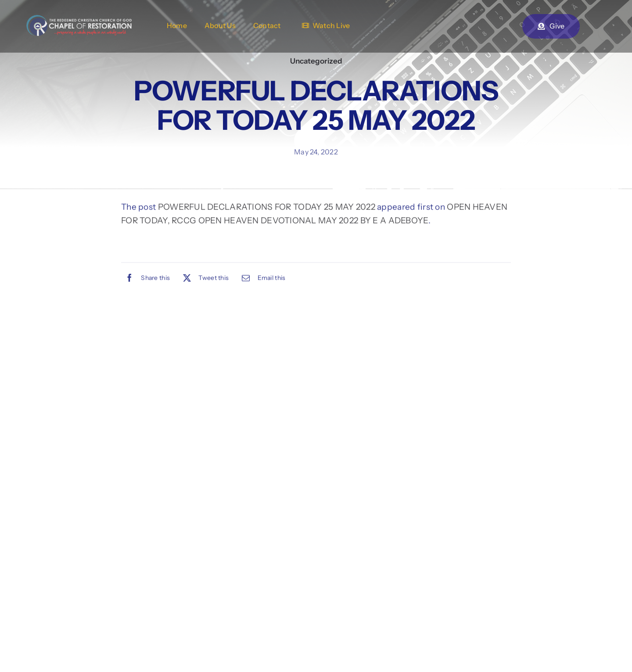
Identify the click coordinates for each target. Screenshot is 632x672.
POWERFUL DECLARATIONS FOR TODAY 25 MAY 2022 (267, 208)
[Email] (261, 279)
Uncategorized (316, 61)
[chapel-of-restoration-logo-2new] (79, 19)
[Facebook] (145, 279)
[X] (204, 279)
